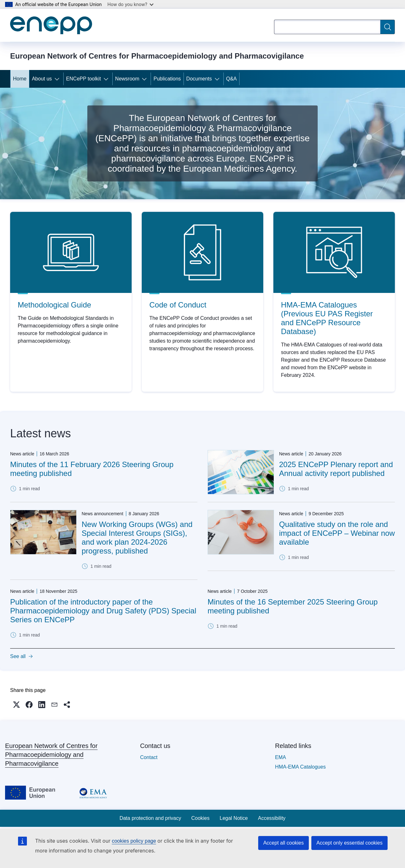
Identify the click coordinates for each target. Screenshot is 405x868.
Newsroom (127, 79)
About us (42, 79)
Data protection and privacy (150, 818)
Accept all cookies (283, 843)
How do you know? (131, 4)
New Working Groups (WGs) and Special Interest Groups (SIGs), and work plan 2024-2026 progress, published (137, 538)
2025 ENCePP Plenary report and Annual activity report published (336, 469)
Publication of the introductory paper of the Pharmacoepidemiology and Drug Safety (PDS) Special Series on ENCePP (103, 611)
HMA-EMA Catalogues (300, 767)
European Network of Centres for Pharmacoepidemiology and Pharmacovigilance (51, 755)
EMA (280, 757)
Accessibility (272, 818)
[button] (16, 705)
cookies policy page (134, 841)
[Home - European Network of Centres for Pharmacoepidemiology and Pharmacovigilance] (51, 25)
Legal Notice (234, 818)
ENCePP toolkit (84, 79)
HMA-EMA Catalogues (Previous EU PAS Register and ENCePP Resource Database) (327, 318)
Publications (167, 79)
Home (20, 79)
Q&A (232, 79)
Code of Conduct (178, 305)
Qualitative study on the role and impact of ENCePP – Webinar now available (337, 533)
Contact (149, 757)
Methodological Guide (54, 305)
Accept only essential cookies (349, 843)
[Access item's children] (58, 79)
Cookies (200, 818)
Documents (199, 79)
